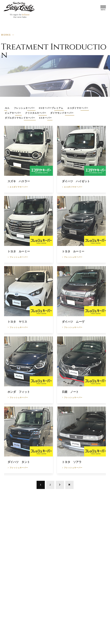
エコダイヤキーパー (19, 190)
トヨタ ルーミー (19, 255)
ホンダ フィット (19, 395)
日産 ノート (70, 395)
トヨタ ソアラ (72, 465)
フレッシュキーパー (19, 260)
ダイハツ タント (19, 465)
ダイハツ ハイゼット (76, 185)
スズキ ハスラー (19, 185)
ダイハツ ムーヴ (73, 325)
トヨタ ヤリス (17, 325)
